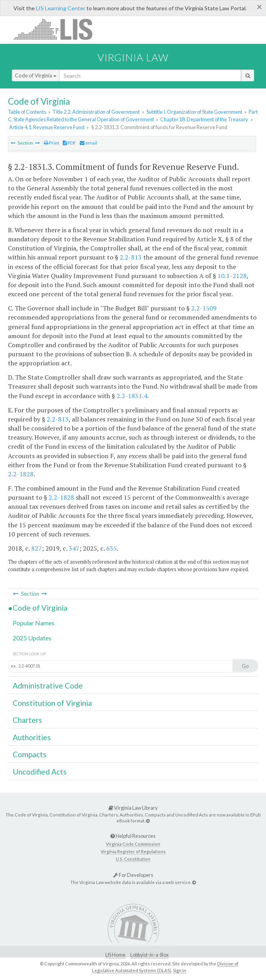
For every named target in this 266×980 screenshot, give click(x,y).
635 (111, 548)
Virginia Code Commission (133, 844)
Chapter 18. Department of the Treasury (204, 119)
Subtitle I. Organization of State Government (194, 112)
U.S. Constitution (133, 859)
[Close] (259, 7)
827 (37, 548)
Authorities (32, 737)
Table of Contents (27, 112)
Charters (27, 720)
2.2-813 (131, 257)
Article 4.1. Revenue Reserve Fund (47, 127)
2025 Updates (32, 638)
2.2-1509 (204, 308)
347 (74, 548)
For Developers (133, 875)
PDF (69, 143)
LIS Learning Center (61, 8)
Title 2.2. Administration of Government (96, 112)
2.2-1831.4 (132, 396)
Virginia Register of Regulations (133, 851)
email (88, 143)
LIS (57, 29)
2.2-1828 (21, 474)
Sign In (180, 970)
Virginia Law (133, 57)
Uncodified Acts (40, 772)
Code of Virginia (36, 75)
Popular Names (34, 623)
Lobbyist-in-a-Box (149, 955)
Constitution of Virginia (52, 703)
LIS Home (115, 955)
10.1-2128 (232, 276)
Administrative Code (48, 686)
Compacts (30, 754)
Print (52, 143)
